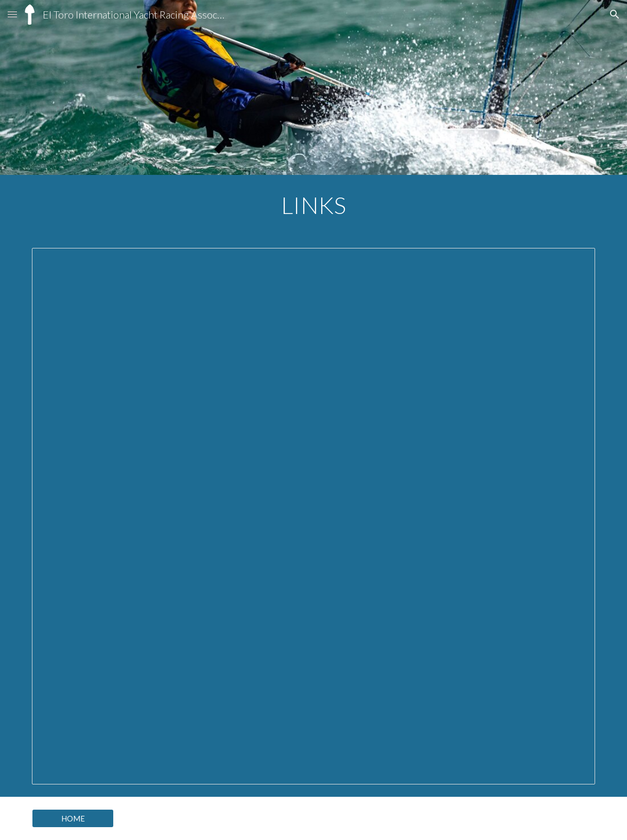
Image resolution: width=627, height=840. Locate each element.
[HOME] (73, 818)
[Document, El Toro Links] (313, 516)
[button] (12, 14)
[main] (313, 205)
